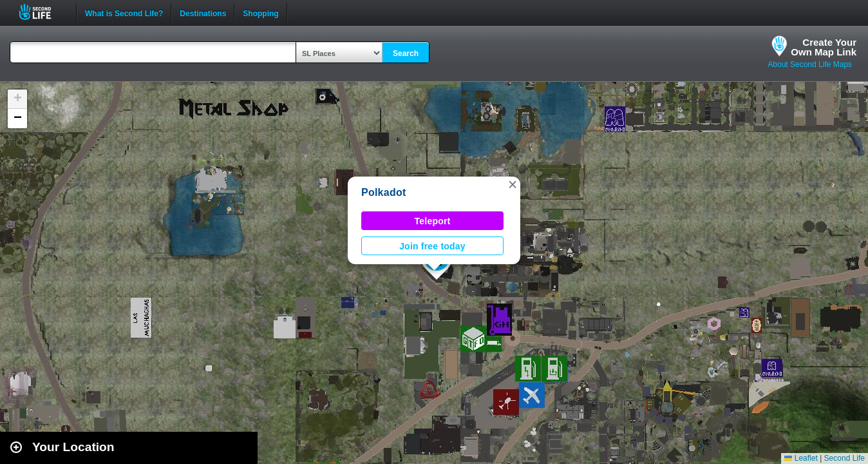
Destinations (203, 12)
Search (406, 53)
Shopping (260, 12)
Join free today (432, 246)
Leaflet (801, 458)
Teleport (433, 221)
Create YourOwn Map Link (824, 47)
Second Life (42, 12)
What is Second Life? (124, 12)
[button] (513, 184)
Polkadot (383, 192)
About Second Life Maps (810, 64)
